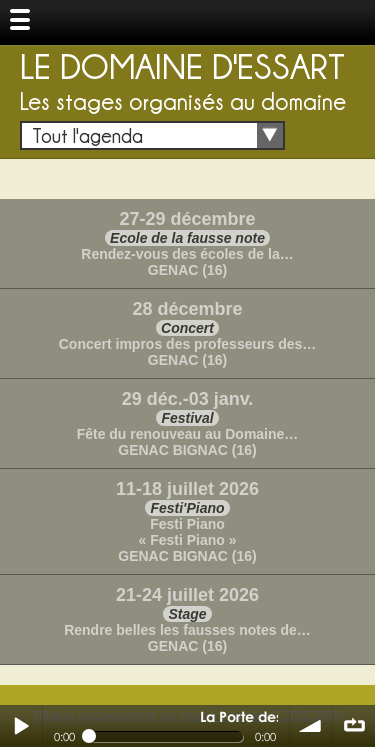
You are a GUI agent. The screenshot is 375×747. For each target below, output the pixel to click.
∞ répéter (354, 726)
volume (311, 726)
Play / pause (21, 726)
